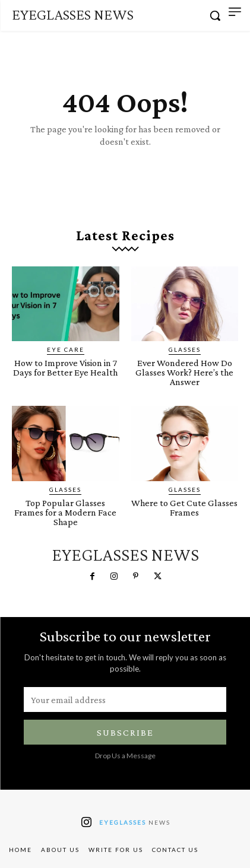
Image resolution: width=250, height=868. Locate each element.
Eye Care (66, 349)
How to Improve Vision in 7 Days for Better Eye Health (65, 368)
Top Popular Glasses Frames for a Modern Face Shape (65, 512)
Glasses (185, 349)
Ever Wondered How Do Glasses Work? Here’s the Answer (184, 372)
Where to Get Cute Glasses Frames (184, 508)
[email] (125, 700)
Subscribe (125, 732)
